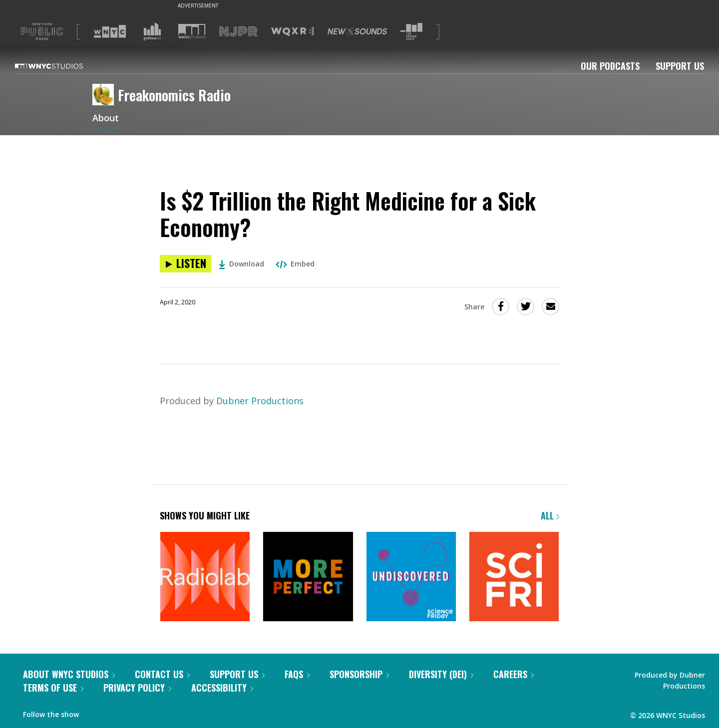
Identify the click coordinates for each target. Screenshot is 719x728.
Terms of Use (53, 688)
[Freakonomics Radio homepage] (105, 95)
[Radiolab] (205, 578)
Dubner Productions (260, 401)
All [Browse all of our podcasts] (550, 515)
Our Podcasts (610, 66)
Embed (295, 264)
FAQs (297, 674)
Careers (514, 674)
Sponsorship (359, 674)
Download (241, 264)
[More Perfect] (308, 578)
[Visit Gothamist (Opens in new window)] (152, 31)
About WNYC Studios (69, 674)
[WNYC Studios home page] (61, 66)
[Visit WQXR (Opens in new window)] (292, 32)
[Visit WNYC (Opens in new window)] (110, 31)
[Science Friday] (514, 578)
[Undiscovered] (411, 578)
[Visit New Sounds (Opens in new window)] (357, 31)
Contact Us (162, 674)
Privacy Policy (137, 688)
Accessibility (222, 688)
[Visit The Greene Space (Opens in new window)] (411, 32)
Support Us (680, 66)
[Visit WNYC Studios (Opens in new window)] (192, 31)
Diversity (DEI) (441, 674)
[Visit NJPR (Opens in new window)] (238, 32)
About (106, 119)
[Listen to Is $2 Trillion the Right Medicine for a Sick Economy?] (185, 264)
